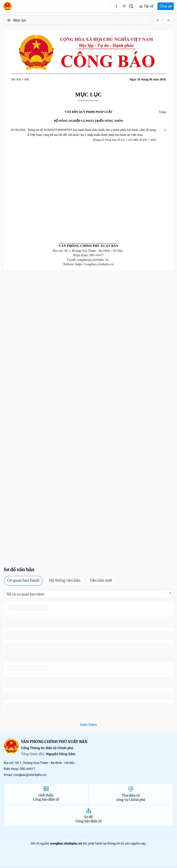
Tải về (146, 6)
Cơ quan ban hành (23, 581)
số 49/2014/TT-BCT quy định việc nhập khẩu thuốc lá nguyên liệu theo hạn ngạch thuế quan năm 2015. (88, 622)
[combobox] (88, 594)
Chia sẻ (166, 6)
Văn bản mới (101, 581)
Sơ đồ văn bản (19, 570)
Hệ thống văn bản (65, 581)
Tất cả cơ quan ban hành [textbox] (25, 594)
